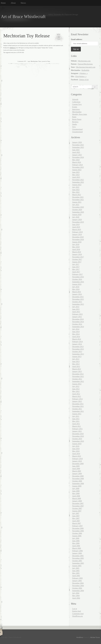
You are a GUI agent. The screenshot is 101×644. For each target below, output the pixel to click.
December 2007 (78, 503)
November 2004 (78, 586)
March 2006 (77, 548)
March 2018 (77, 252)
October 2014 (77, 324)
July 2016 (76, 287)
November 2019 (78, 222)
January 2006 (77, 553)
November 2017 (78, 257)
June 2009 (76, 466)
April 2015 (76, 312)
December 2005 (78, 556)
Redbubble (85, 70)
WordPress (80, 637)
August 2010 (77, 444)
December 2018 (78, 237)
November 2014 (78, 322)
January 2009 (77, 474)
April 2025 (76, 152)
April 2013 (76, 366)
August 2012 (77, 384)
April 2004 (76, 598)
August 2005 (77, 566)
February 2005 (77, 578)
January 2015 (77, 317)
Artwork (75, 99)
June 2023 (76, 172)
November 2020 (78, 207)
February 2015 (77, 314)
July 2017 (76, 264)
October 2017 (77, 259)
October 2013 (77, 352)
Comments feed (78, 614)
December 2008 (78, 476)
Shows (23, 3)
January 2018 (77, 254)
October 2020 (77, 210)
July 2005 (76, 568)
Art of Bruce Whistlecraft (23, 17)
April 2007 (76, 521)
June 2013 (76, 361)
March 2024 (77, 162)
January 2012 (77, 401)
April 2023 (76, 177)
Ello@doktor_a (81, 76)
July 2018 (76, 244)
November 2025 (78, 145)
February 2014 (77, 342)
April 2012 (76, 394)
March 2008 (77, 498)
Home (3, 3)
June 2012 (76, 389)
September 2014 (78, 327)
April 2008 (76, 496)
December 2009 (78, 464)
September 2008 (78, 483)
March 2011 (76, 426)
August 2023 (77, 170)
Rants (74, 117)
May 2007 (76, 518)
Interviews (76, 109)
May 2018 (76, 247)
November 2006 (78, 531)
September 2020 (78, 212)
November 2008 (78, 479)
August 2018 (77, 242)
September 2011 (78, 411)
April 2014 (76, 337)
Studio (75, 124)
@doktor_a (84, 73)
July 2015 (76, 307)
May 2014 (76, 334)
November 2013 (78, 349)
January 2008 (77, 501)
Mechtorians (34, 61)
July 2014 (76, 329)
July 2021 (76, 205)
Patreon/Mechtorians (85, 64)
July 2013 (76, 359)
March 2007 (77, 523)
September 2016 (78, 282)
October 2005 (77, 561)
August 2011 (77, 414)
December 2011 (78, 404)
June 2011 (76, 419)
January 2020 (77, 220)
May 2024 (76, 160)
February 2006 (77, 551)
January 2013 (77, 371)
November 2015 (78, 299)
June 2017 (76, 267)
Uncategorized (77, 132)
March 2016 (77, 292)
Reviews (75, 122)
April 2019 (76, 227)
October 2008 (77, 481)
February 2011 (77, 429)
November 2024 (78, 157)
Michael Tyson (95, 637)
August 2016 (77, 284)
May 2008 (76, 493)
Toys (40, 61)
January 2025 (77, 155)
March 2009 (77, 471)
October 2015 (77, 302)
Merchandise (77, 112)
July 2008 (76, 488)
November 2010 (78, 436)
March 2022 (77, 195)
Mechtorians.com (84, 61)
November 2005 (78, 558)
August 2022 (77, 185)
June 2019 (76, 225)
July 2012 (76, 386)
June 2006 (76, 541)
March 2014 (77, 339)
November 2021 (78, 200)
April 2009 (76, 469)
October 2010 (77, 439)
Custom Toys (77, 104)
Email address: (77, 39)
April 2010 (76, 454)
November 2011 (78, 406)
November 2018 (78, 239)
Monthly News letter (80, 114)
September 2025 (78, 147)
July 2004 (76, 593)
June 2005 (76, 571)
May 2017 (76, 269)
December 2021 (78, 197)
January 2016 (77, 294)
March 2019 (77, 229)
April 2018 (76, 249)
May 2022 (76, 192)
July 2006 (76, 538)
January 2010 (77, 461)
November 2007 (78, 506)
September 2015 (78, 304)
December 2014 (78, 319)
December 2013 (78, 347)
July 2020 (76, 217)
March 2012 (77, 396)
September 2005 (78, 563)
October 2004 (77, 588)
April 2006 (76, 546)
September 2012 (78, 381)
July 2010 (76, 446)
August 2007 (77, 511)
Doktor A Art (84, 80)
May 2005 (76, 573)
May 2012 (76, 391)
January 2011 (77, 431)
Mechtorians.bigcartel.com (86, 67)
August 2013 (77, 356)
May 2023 (76, 175)
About (13, 3)
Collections (76, 102)
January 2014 (77, 344)
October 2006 (77, 533)
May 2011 (76, 421)
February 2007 (77, 526)
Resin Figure (77, 119)
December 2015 (78, 297)
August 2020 (77, 215)
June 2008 (76, 491)
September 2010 (78, 441)
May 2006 (76, 543)
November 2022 (78, 180)
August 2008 (77, 486)
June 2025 (76, 150)
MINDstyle (13, 48)
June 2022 (76, 190)
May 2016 (76, 289)
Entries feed (76, 611)
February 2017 (77, 274)
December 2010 (78, 434)
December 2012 (78, 374)
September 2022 (78, 182)
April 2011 (76, 424)
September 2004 (78, 591)
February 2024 (77, 165)
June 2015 (76, 309)
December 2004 (78, 583)
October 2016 (77, 279)
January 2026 (77, 142)
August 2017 (77, 262)
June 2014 (76, 332)
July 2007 (76, 513)
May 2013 (76, 364)
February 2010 (77, 459)
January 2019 (77, 234)
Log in (75, 609)
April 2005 (76, 576)
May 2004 (76, 596)
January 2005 (77, 581)
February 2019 (77, 232)
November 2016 (78, 277)
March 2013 (77, 369)
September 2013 (78, 354)
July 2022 (76, 187)
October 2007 (77, 508)
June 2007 (76, 516)
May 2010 (76, 451)
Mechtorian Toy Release (27, 36)
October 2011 (77, 409)
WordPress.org (77, 616)
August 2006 (77, 536)
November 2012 (78, 376)
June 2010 (76, 449)
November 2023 (78, 167)
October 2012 (77, 379)
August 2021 (77, 202)
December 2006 (78, 528)
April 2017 (76, 272)
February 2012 (77, 399)
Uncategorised (77, 129)
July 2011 (76, 416)
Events (75, 107)
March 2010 (77, 456)
